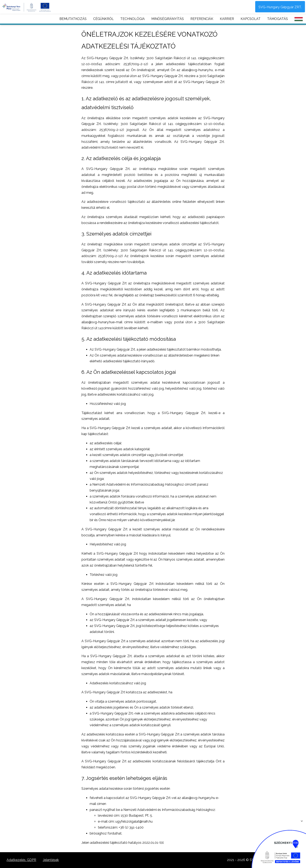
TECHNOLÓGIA (133, 19)
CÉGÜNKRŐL (103, 19)
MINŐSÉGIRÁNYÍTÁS (168, 19)
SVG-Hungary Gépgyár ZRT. (280, 7)
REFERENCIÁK (202, 19)
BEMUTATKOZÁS (73, 19)
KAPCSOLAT (251, 19)
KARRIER (227, 19)
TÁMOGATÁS (278, 19)
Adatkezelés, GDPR (21, 860)
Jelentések (51, 860)
